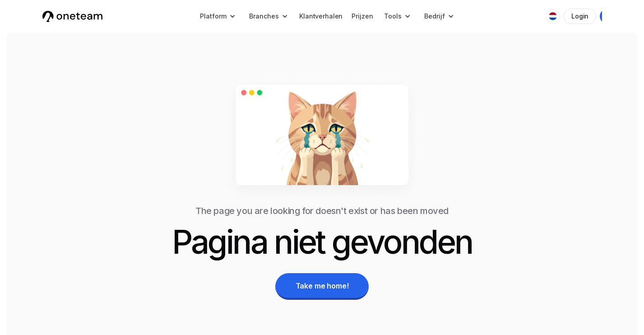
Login (580, 16)
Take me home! (322, 286)
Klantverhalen (321, 16)
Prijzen (362, 16)
